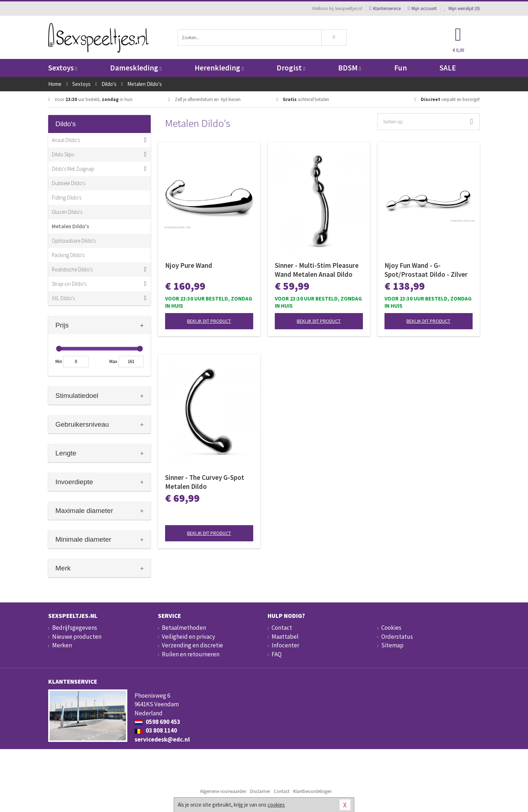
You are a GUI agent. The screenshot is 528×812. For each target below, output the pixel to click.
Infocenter (285, 645)
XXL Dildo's (63, 298)
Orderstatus (397, 637)
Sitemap (392, 645)
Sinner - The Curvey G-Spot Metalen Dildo (205, 482)
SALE (448, 68)
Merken (62, 645)
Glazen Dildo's (67, 212)
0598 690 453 (157, 722)
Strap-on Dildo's (69, 284)
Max (113, 361)
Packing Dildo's (68, 255)
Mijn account (422, 8)
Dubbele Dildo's (69, 183)
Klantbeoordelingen (312, 791)
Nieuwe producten (77, 637)
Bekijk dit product (209, 321)
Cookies (391, 628)
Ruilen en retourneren (191, 654)
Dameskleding (136, 68)
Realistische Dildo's (72, 269)
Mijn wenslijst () (462, 8)
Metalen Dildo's (70, 226)
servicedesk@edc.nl (162, 739)
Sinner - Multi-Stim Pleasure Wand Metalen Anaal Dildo (317, 270)
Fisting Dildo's (67, 198)
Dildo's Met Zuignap (73, 169)
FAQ (277, 654)
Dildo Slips (63, 154)
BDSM (349, 68)
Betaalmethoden (184, 628)
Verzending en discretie (192, 645)
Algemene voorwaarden (223, 791)
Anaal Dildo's (66, 140)
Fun (400, 68)
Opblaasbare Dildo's (74, 241)
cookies (276, 805)
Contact (282, 628)
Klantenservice (385, 8)
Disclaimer (260, 791)
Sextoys (63, 68)
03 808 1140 (156, 730)
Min (59, 361)
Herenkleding (219, 68)
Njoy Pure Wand (189, 265)
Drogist (291, 68)
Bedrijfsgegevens (75, 628)
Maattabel (285, 637)
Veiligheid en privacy (188, 637)
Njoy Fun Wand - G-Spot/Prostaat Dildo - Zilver (426, 270)
